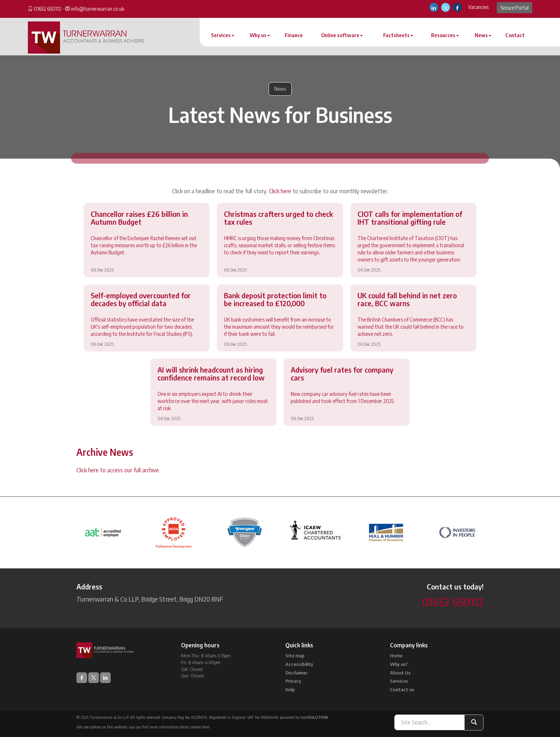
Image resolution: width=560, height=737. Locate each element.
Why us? (399, 664)
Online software (342, 35)
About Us (400, 673)
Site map (295, 656)
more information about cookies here (179, 727)
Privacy (293, 681)
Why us (260, 35)
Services (223, 35)
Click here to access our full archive (118, 470)
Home (396, 656)
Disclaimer (296, 673)
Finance (294, 35)
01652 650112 (47, 9)
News (483, 35)
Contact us (402, 689)
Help (290, 689)
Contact (515, 35)
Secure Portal (514, 8)
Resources (445, 35)
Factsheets (398, 35)
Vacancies (478, 7)
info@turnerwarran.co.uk (98, 9)
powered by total (304, 717)
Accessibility (299, 664)
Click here (280, 191)
